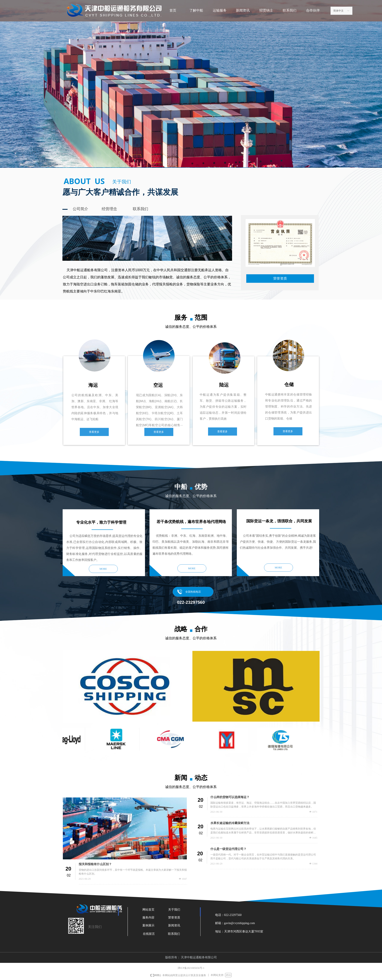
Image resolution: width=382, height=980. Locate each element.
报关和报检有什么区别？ (95, 864)
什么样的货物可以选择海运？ (230, 797)
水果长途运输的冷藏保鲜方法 (230, 823)
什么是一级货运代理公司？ (228, 849)
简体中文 (338, 11)
